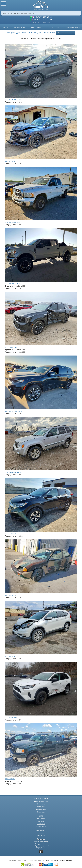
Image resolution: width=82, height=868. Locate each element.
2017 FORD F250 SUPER (12, 284)
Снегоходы (41, 812)
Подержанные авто (41, 801)
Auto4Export (41, 5)
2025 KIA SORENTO (11, 347)
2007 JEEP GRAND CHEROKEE (14, 472)
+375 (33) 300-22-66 (43, 20)
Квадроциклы (41, 809)
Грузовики (41, 821)
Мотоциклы (41, 807)
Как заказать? (41, 830)
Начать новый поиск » (66, 33)
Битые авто (41, 804)
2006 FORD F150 (10, 779)
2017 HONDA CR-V (11, 534)
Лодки (41, 816)
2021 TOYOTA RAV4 (11, 718)
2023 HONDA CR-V (11, 161)
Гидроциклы (41, 818)
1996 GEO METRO (11, 595)
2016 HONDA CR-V (11, 656)
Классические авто (41, 826)
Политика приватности (51, 860)
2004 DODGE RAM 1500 (12, 222)
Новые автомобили (41, 799)
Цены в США (41, 836)
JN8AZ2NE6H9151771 (73, 27)
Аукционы (41, 833)
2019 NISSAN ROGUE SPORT (14, 100)
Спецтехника (41, 824)
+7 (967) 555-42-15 (43, 17)
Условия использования (65, 860)
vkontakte (41, 852)
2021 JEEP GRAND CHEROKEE (14, 411)
